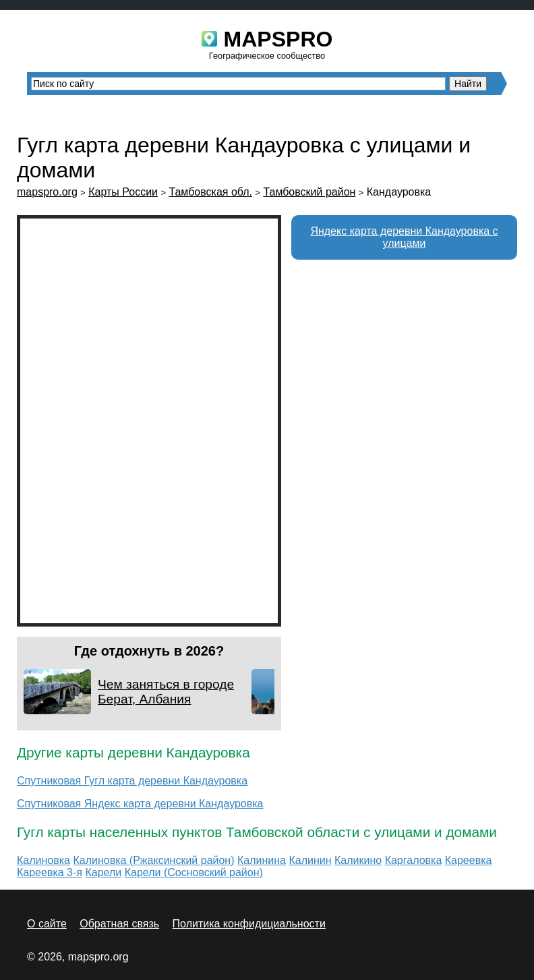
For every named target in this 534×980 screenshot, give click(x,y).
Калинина (262, 860)
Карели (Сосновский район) (194, 872)
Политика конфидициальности (249, 924)
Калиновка (43, 860)
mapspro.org (47, 192)
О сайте (47, 924)
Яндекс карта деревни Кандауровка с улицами (404, 237)
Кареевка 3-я (50, 872)
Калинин (310, 860)
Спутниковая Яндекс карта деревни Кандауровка (140, 804)
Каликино (358, 860)
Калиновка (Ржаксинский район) (153, 860)
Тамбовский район (309, 192)
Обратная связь (119, 924)
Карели (103, 872)
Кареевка (469, 860)
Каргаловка (414, 860)
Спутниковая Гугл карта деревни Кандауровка (132, 781)
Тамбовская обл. (210, 192)
